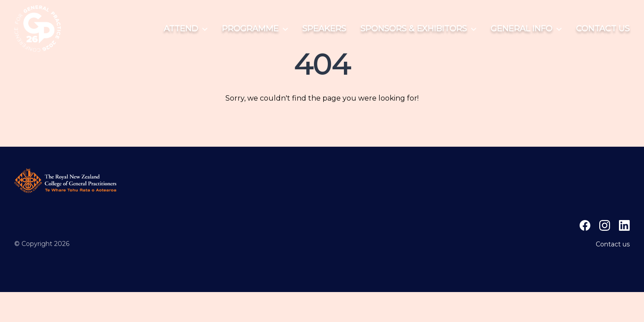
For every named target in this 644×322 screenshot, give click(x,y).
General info (526, 29)
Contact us (603, 29)
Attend (186, 29)
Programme (255, 29)
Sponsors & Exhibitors (418, 29)
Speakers (324, 29)
